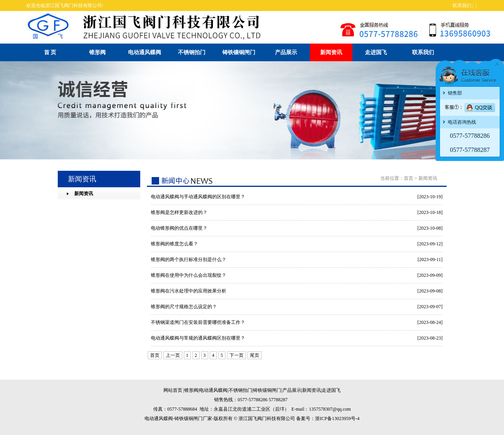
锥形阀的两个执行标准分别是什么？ (189, 260)
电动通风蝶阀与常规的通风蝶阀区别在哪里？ (198, 338)
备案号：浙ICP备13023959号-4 (328, 419)
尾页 (255, 355)
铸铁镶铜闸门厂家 (193, 419)
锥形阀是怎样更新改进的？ (179, 212)
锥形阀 (97, 52)
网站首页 (173, 390)
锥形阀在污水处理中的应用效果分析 (189, 291)
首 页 (50, 52)
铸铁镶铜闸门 (239, 52)
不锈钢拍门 (192, 52)
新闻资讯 (331, 52)
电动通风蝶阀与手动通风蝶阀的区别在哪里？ (198, 197)
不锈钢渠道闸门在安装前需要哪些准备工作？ (198, 322)
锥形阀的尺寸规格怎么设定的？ (184, 307)
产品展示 (286, 52)
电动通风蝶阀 (145, 52)
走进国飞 (376, 52)
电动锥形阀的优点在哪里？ (179, 228)
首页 (409, 178)
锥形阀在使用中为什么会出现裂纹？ (189, 275)
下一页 (236, 355)
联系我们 (462, 5)
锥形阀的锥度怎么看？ (174, 244)
